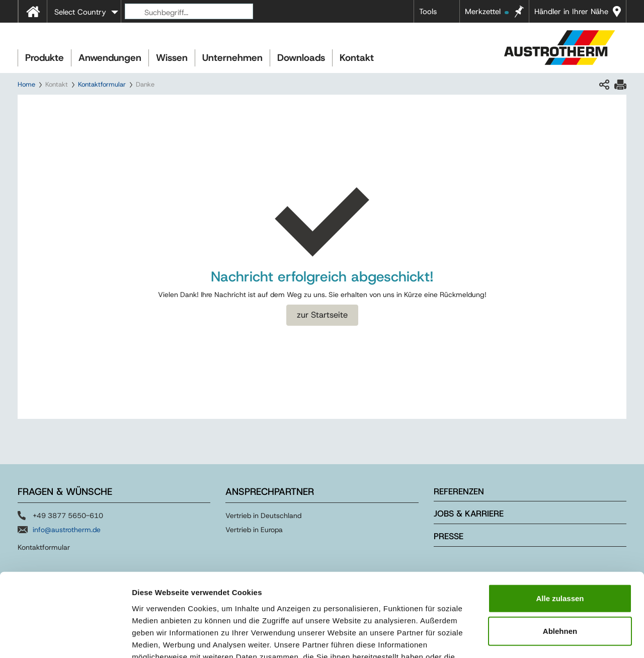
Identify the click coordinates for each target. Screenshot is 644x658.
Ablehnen (560, 560)
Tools (428, 12)
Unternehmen (232, 58)
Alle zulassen (560, 527)
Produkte (45, 58)
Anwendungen (110, 58)
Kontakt (357, 58)
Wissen (172, 58)
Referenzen (459, 491)
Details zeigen (535, 638)
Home (26, 84)
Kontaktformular (102, 84)
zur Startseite (322, 315)
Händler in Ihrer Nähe (571, 12)
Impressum (373, 597)
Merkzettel (487, 12)
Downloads (301, 58)
